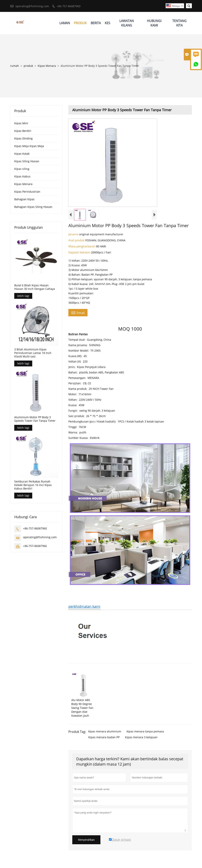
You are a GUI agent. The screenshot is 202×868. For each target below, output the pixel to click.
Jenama (74, 234)
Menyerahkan (86, 840)
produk (28, 66)
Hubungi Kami (154, 23)
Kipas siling (22, 169)
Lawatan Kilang (127, 23)
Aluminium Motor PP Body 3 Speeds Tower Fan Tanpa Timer (35, 419)
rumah (15, 66)
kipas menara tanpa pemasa (145, 731)
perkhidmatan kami (84, 606)
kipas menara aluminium (105, 731)
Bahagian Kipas (24, 199)
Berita (96, 23)
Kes (107, 23)
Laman (65, 23)
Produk (80, 23)
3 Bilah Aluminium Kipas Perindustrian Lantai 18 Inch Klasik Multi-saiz (33, 353)
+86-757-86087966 (35, 546)
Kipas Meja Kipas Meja (29, 146)
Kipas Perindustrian (27, 192)
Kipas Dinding (23, 138)
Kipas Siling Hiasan (27, 161)
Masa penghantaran (82, 246)
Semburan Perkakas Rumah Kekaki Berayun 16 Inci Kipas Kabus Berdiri (33, 485)
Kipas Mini (21, 123)
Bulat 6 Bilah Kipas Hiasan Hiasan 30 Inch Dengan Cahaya (35, 287)
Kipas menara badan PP (104, 737)
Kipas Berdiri (23, 131)
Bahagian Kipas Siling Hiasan (33, 207)
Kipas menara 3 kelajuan (141, 737)
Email (78, 313)
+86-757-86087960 (69, 6)
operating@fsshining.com (32, 6)
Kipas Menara (47, 66)
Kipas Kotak (22, 154)
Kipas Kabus (22, 176)
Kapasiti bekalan (80, 252)
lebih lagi (23, 296)
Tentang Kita (179, 23)
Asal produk (77, 240)
